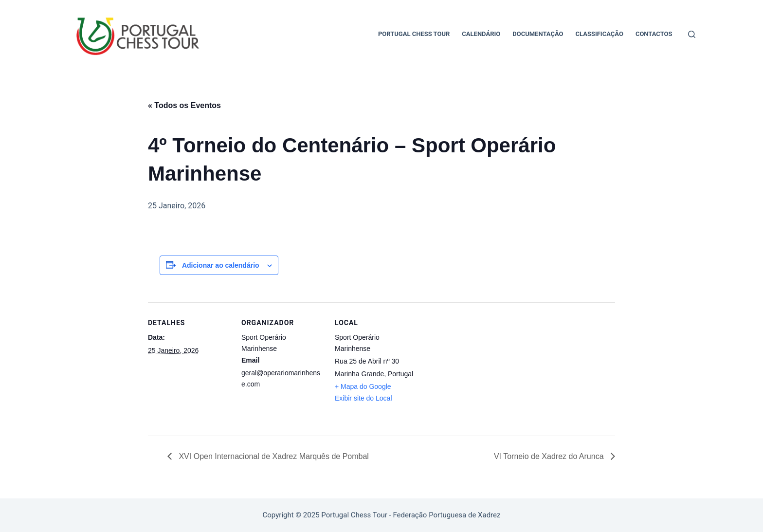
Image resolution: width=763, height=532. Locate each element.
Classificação (599, 34)
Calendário (481, 34)
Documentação (538, 34)
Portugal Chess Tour (414, 34)
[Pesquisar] (692, 34)
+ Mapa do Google (363, 386)
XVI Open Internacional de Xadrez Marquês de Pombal (273, 456)
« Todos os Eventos (184, 105)
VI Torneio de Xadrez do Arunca (550, 456)
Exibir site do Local (363, 398)
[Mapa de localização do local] (480, 369)
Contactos (654, 34)
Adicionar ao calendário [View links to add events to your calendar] (221, 265)
